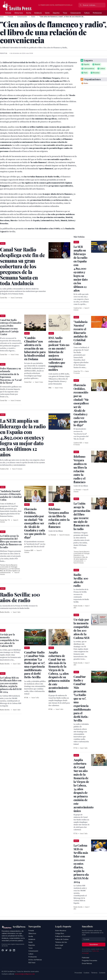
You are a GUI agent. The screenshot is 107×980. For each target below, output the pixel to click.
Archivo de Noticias (35, 960)
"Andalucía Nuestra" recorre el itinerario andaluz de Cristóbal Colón (11, 495)
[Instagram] (10, 950)
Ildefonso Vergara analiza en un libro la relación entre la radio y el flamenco (59, 518)
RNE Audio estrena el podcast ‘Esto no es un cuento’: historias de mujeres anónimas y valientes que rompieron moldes (59, 354)
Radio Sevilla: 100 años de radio (81, 580)
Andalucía (38, 13)
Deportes (56, 13)
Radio (33, 17)
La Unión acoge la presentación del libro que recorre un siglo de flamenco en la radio (11, 541)
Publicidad (86, 958)
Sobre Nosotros (61, 931)
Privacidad (78, 973)
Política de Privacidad (63, 936)
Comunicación (76, 13)
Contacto (58, 948)
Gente (47, 13)
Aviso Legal (59, 945)
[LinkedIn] (14, 950)
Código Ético (60, 933)
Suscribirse (94, 944)
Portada (8, 13)
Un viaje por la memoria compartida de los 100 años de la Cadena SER (9, 640)
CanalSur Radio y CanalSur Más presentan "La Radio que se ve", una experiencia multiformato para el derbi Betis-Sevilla (35, 665)
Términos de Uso (61, 942)
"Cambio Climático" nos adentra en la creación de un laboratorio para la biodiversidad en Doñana (35, 348)
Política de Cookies (62, 939)
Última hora (19, 13)
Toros (65, 13)
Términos (94, 973)
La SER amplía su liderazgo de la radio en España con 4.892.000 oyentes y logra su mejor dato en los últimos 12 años (81, 268)
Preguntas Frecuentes (90, 960)
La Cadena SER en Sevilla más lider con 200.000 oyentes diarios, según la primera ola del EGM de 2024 (11, 685)
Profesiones (97, 13)
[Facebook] (3, 950)
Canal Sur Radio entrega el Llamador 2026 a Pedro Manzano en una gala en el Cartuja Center (11, 327)
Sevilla (29, 13)
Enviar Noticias (87, 963)
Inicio (2, 17)
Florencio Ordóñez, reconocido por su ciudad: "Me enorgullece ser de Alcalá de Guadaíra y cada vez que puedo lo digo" (35, 523)
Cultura (87, 13)
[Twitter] (6, 950)
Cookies (86, 973)
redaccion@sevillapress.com (25, 974)
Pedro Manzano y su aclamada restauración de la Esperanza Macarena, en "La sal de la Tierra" (11, 376)
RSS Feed (32, 963)
